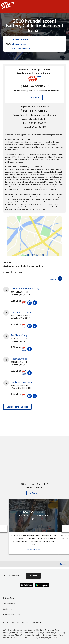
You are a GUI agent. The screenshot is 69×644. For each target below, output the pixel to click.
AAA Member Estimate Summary (35, 73)
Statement (8, 609)
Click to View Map (35, 255)
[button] (65, 529)
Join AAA (35, 97)
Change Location (20, 39)
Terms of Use (9, 604)
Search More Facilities (17, 407)
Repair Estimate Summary (35, 107)
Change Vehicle (19, 44)
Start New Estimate (21, 48)
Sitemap (62, 564)
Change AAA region (12, 615)
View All (34, 493)
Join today (33, 576)
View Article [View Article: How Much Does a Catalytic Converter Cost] (34, 549)
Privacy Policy (9, 598)
